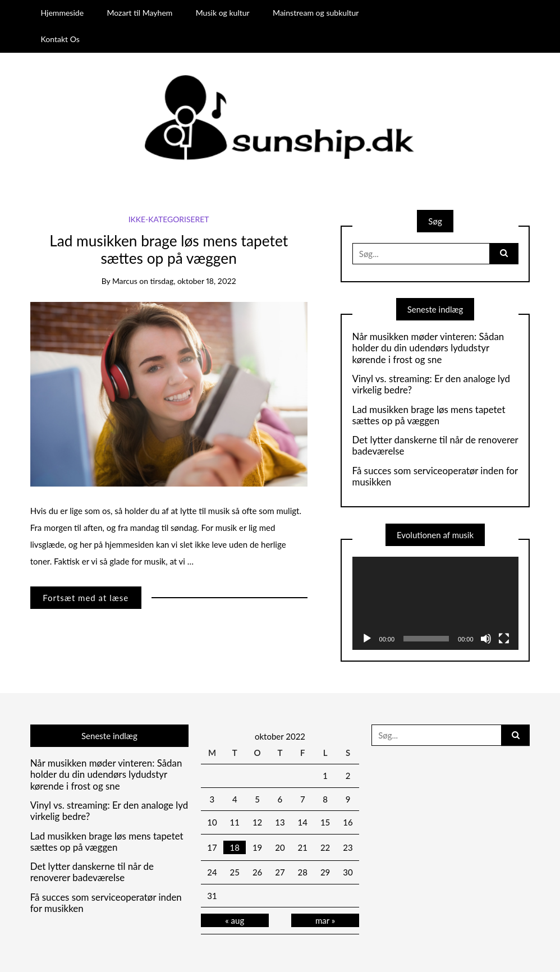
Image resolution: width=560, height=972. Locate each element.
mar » (325, 920)
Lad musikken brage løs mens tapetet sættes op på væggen (169, 250)
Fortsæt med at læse (86, 598)
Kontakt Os (60, 39)
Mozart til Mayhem (139, 13)
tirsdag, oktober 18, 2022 (193, 281)
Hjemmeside (62, 13)
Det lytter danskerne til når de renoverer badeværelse (435, 446)
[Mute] (486, 639)
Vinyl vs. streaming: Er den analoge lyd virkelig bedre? (431, 384)
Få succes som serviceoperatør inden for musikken (435, 476)
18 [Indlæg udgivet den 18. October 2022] (235, 847)
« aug (235, 920)
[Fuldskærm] (504, 639)
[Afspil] (367, 639)
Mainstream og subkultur (316, 13)
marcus (125, 281)
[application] (435, 604)
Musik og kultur (223, 13)
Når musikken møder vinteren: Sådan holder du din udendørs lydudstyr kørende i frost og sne (428, 348)
